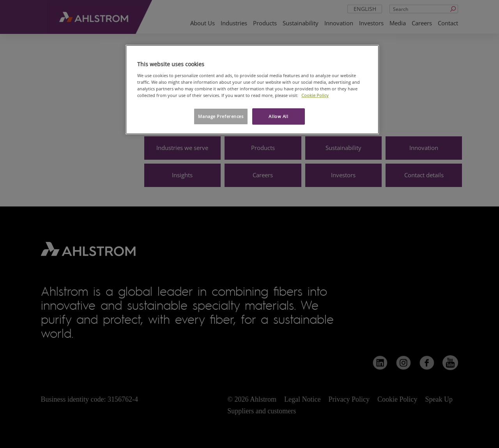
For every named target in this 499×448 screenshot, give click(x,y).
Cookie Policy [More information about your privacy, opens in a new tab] (315, 95)
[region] (252, 90)
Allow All (278, 116)
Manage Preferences (221, 116)
